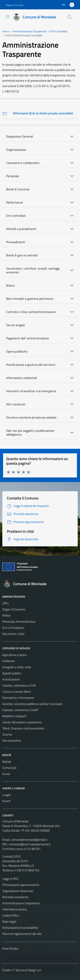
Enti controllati (16, 216)
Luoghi (7, 795)
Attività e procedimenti (21, 229)
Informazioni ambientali (22, 378)
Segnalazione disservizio (18, 891)
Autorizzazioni (11, 679)
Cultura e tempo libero (16, 692)
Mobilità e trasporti (14, 716)
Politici (6, 615)
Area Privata (10, 948)
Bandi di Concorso (18, 189)
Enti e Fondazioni (13, 628)
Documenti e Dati (13, 634)
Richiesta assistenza (15, 897)
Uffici (5, 603)
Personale (13, 176)
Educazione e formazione (18, 698)
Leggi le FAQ (10, 879)
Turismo (7, 734)
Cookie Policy (11, 915)
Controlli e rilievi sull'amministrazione (31, 312)
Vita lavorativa (12, 740)
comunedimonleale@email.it (29, 840)
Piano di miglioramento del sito (22, 934)
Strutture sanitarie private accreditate (31, 417)
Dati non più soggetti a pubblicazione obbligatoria (30, 433)
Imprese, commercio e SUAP (20, 710)
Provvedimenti (16, 242)
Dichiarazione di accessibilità (20, 928)
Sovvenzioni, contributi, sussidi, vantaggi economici (33, 270)
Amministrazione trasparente (21, 903)
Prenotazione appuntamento (21, 885)
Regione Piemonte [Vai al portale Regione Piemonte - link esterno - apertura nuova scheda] (15, 5)
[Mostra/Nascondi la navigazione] (8, 17)
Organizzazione (16, 150)
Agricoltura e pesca (14, 655)
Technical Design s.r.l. (28, 970)
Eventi (6, 801)
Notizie (7, 762)
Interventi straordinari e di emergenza (31, 391)
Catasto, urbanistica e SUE (19, 685)
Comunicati (9, 768)
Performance (15, 202)
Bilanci (11, 285)
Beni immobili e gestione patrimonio (30, 299)
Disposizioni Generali (20, 136)
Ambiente (9, 661)
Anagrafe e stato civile (17, 667)
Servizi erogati (16, 325)
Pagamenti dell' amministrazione (27, 338)
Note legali (9, 921)
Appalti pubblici (12, 673)
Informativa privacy (15, 909)
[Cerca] (70, 17)
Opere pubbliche (17, 351)
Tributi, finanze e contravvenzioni (23, 728)
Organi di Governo (14, 609)
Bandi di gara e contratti (22, 255)
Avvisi (6, 774)
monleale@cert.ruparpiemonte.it (30, 844)
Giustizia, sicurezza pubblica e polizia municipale (32, 704)
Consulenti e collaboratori (23, 163)
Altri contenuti (16, 404)
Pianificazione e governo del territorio (31, 365)
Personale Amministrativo (19, 622)
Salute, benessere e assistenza (22, 722)
